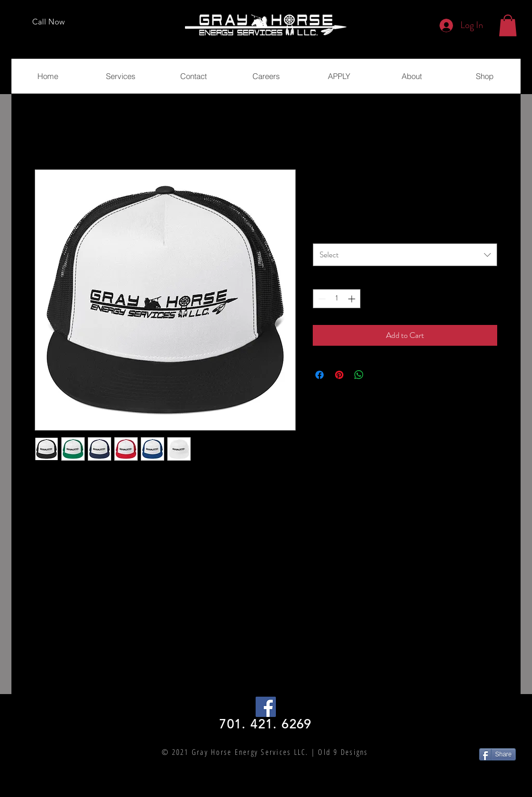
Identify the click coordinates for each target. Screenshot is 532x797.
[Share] (497, 754)
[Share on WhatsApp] (359, 375)
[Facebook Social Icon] (266, 707)
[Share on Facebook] (320, 375)
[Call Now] (48, 22)
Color (323, 232)
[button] (508, 25)
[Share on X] (379, 375)
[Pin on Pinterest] (339, 375)
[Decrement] (321, 299)
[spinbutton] (337, 299)
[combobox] (405, 255)
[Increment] (353, 299)
